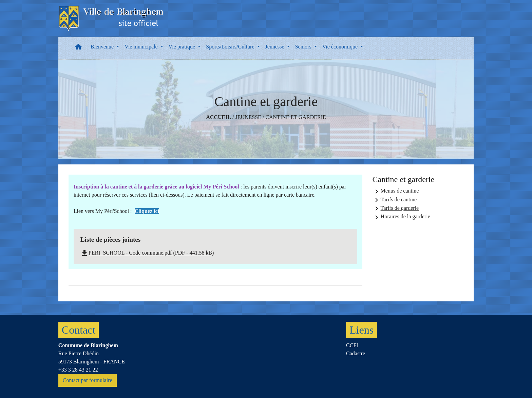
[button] (78, 48)
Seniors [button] (304, 47)
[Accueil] (112, 19)
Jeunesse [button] (275, 47)
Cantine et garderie (296, 117)
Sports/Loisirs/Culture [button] (231, 47)
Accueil (218, 117)
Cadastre (356, 353)
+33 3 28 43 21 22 (78, 370)
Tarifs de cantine (395, 200)
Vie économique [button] (341, 47)
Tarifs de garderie (396, 208)
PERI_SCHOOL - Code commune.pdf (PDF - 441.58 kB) (147, 253)
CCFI (352, 345)
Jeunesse (248, 117)
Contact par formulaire (88, 380)
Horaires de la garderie (401, 217)
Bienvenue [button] (103, 47)
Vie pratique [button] (183, 47)
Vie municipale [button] (142, 47)
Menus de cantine (396, 192)
